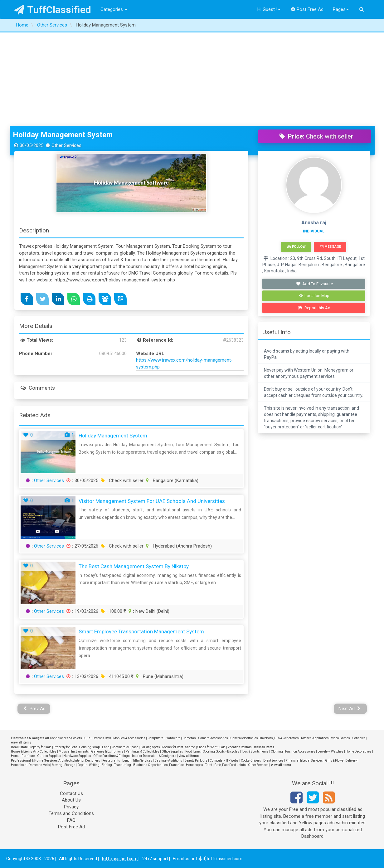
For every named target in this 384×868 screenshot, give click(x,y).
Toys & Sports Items (255, 751)
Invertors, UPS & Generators (279, 738)
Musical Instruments (74, 751)
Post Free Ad (307, 9)
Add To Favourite (314, 284)
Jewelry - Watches (331, 751)
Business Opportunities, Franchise (158, 765)
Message (331, 247)
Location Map (314, 296)
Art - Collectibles (45, 751)
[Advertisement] (192, 79)
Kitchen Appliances (315, 738)
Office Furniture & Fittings (112, 756)
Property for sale (40, 747)
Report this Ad (314, 308)
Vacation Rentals (240, 747)
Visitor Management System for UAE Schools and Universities (152, 501)
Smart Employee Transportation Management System (141, 631)
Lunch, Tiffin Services (137, 761)
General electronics (244, 738)
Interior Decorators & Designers (154, 756)
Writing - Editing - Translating (110, 765)
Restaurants (111, 761)
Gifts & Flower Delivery (341, 761)
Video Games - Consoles (348, 738)
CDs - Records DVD (98, 738)
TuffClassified (53, 10)
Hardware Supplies (77, 756)
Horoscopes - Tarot (199, 765)
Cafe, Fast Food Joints (230, 765)
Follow (296, 247)
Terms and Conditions (71, 813)
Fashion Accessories (300, 751)
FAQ (71, 820)
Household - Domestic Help (30, 765)
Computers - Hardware (164, 738)
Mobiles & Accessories (129, 738)
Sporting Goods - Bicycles (221, 751)
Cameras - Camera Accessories (205, 738)
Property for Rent (65, 747)
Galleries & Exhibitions (107, 751)
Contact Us (71, 793)
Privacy (71, 807)
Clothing (277, 751)
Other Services (49, 480)
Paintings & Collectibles (143, 751)
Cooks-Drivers (251, 761)
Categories (114, 9)
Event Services (273, 761)
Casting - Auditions (168, 761)
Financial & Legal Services (304, 761)
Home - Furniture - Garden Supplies (36, 756)
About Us (71, 800)
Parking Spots (150, 747)
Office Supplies (172, 751)
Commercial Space (125, 747)
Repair (82, 765)
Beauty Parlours (196, 761)
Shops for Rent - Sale (211, 747)
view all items (21, 742)
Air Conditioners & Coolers (63, 738)
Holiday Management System (63, 135)
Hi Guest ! (269, 9)
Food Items (193, 751)
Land (106, 747)
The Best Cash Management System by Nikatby (134, 566)
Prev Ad (34, 709)
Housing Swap (89, 747)
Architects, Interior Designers (79, 761)
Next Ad (350, 709)
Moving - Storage (63, 765)
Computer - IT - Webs (224, 761)
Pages (341, 9)
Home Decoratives (359, 751)
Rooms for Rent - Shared (179, 747)
